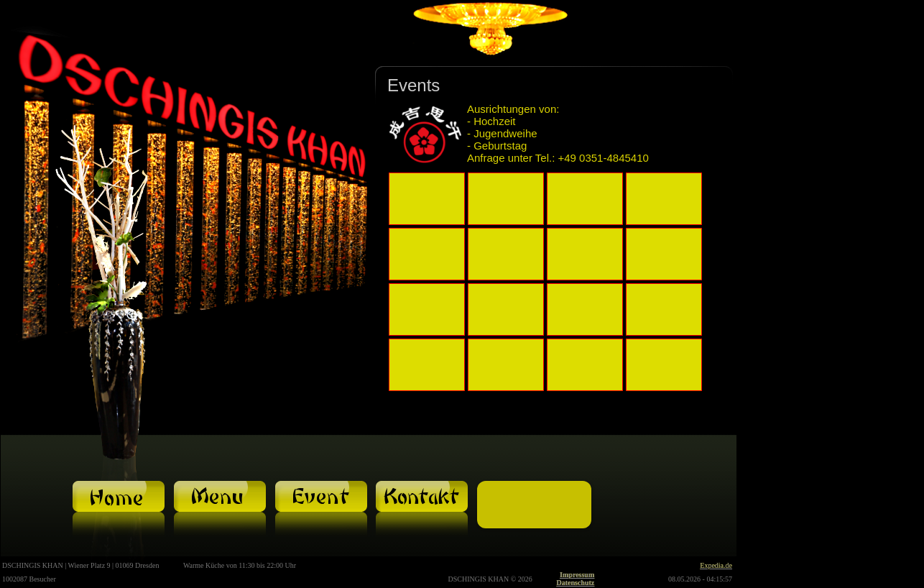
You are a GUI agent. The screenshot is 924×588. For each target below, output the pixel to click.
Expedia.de (716, 565)
